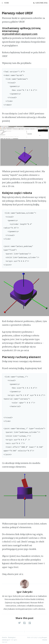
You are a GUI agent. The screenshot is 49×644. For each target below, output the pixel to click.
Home (6, 3)
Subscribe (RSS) (41, 3)
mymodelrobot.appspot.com (20, 34)
